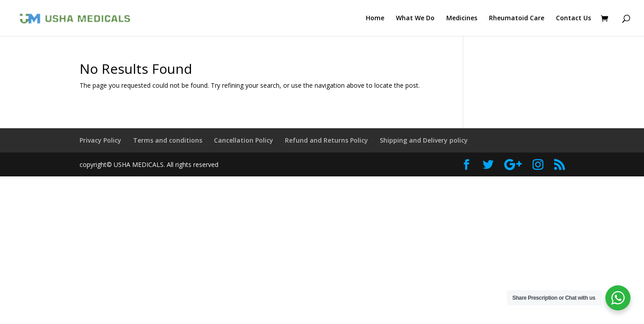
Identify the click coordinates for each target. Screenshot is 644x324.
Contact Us (573, 18)
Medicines (462, 18)
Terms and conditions (168, 140)
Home (375, 18)
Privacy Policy (100, 140)
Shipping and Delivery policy (424, 140)
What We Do (415, 18)
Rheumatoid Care (517, 18)
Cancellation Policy (244, 140)
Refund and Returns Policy (326, 140)
